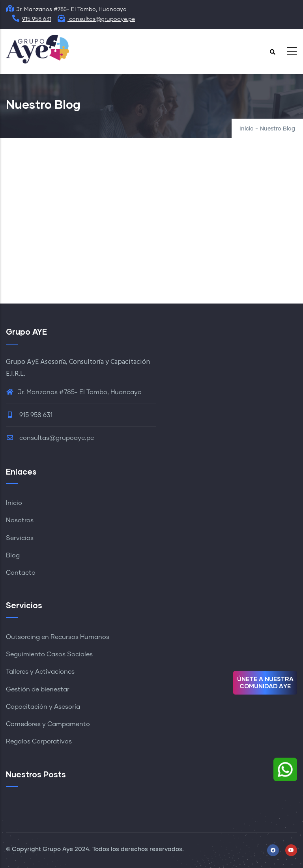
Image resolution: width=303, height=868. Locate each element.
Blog (13, 555)
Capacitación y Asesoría (43, 707)
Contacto (21, 573)
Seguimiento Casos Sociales (49, 654)
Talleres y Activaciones (40, 672)
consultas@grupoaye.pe (96, 19)
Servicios (20, 538)
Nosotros (20, 520)
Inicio (247, 129)
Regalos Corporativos (39, 741)
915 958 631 (32, 19)
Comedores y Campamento (48, 724)
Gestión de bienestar (38, 689)
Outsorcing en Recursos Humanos (58, 637)
